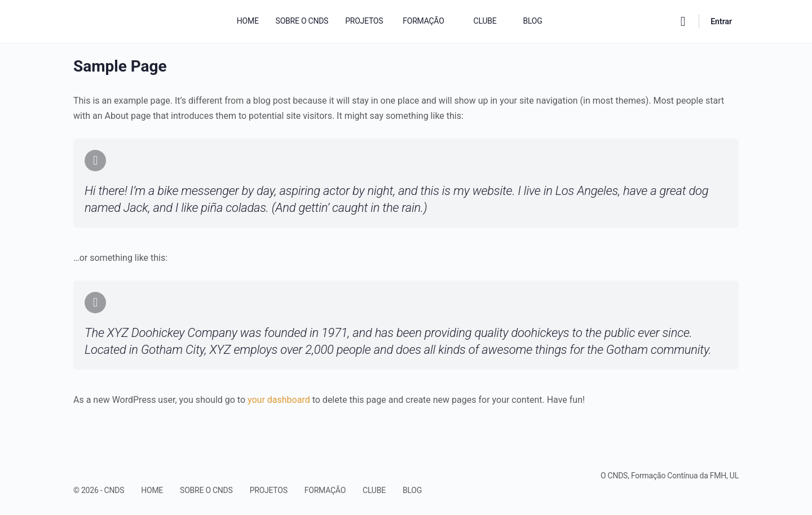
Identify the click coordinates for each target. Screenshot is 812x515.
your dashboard (279, 400)
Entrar (721, 21)
